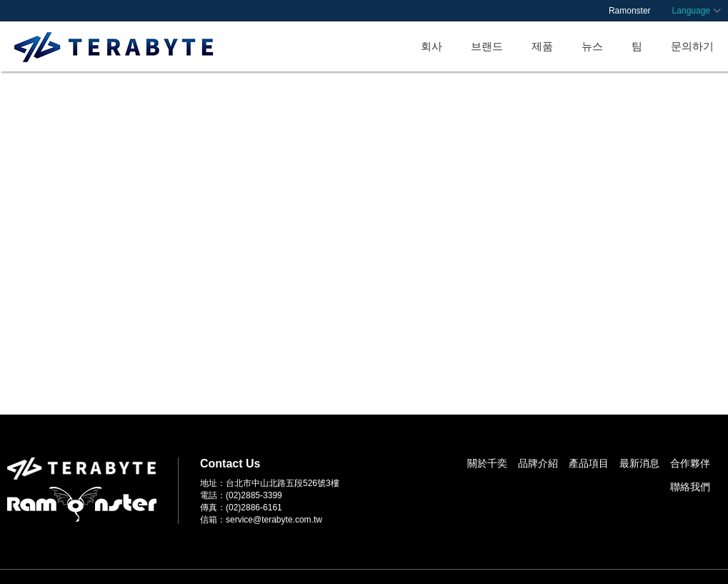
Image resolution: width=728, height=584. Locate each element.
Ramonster (630, 11)
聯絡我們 (690, 487)
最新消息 (639, 463)
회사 (432, 46)
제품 (542, 46)
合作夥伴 (690, 463)
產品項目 (589, 463)
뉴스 (592, 46)
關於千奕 (487, 463)
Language (691, 11)
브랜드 (487, 46)
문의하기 (692, 46)
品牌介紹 (538, 463)
